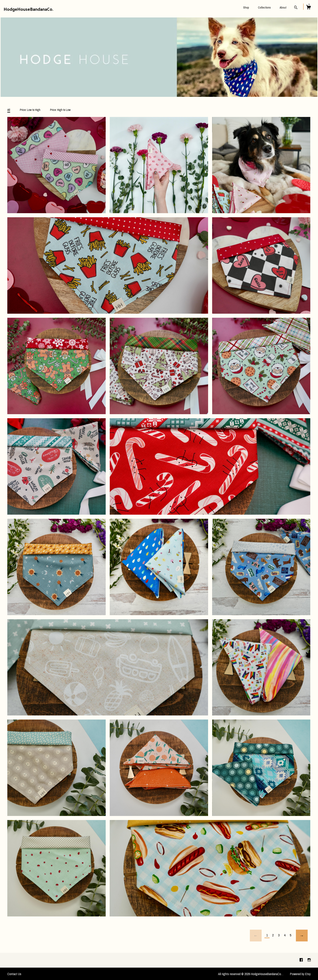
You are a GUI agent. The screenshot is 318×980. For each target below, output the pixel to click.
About (283, 8)
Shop (246, 8)
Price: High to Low (60, 110)
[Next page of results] (302, 936)
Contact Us (14, 974)
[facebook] (302, 960)
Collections (264, 8)
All (9, 110)
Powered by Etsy (300, 974)
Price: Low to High (30, 110)
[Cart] (308, 8)
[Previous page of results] (256, 936)
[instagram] (309, 960)
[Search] (296, 8)
